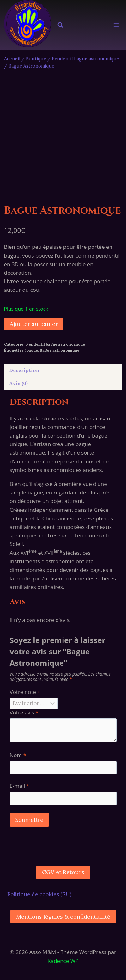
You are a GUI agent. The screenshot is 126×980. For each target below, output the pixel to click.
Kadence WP (63, 961)
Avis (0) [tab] (18, 383)
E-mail (20, 786)
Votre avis (24, 713)
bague (32, 350)
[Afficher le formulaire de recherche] (60, 25)
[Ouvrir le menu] (116, 25)
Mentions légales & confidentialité (63, 917)
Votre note (25, 692)
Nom (18, 755)
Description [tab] (24, 370)
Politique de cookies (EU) (39, 894)
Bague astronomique (60, 350)
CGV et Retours (63, 872)
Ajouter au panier (34, 324)
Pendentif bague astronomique (56, 344)
